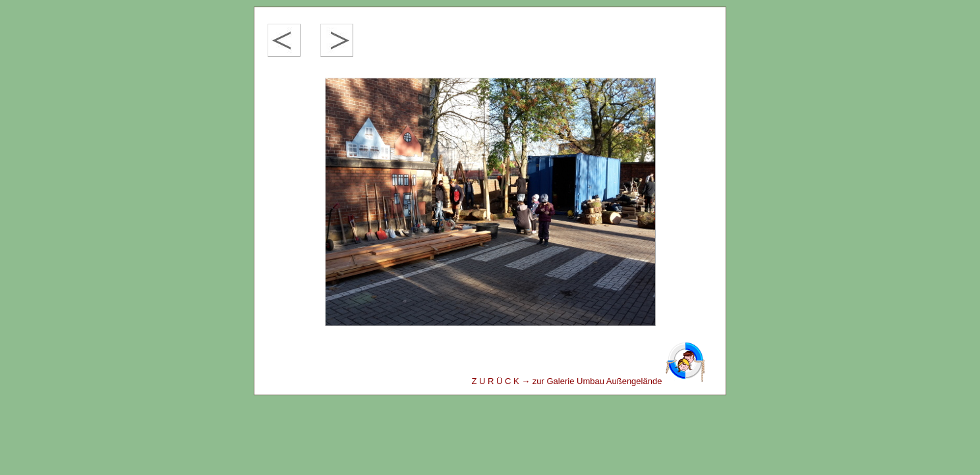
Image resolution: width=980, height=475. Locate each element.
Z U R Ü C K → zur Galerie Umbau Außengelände (589, 381)
